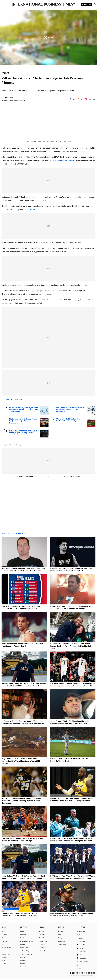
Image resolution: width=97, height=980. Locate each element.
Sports (3, 963)
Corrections (42, 950)
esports (22, 960)
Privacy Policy (43, 943)
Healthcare (23, 940)
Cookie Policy (43, 947)
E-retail (22, 934)
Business (4, 943)
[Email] (90, 99)
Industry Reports (25, 969)
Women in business (26, 956)
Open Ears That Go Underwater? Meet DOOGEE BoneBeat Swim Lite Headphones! (70, 411)
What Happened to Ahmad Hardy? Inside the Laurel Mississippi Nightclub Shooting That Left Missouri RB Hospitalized (22, 803)
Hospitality (23, 937)
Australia (60, 934)
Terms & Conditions (45, 940)
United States (62, 947)
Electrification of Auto (26, 943)
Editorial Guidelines (72, 479)
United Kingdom (63, 943)
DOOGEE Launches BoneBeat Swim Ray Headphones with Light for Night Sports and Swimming (24, 411)
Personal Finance (7, 950)
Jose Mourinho (55, 163)
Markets (4, 940)
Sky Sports (31, 212)
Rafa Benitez (70, 163)
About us (42, 934)
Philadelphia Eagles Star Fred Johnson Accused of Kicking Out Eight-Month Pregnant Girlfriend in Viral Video (70, 648)
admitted (32, 199)
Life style (4, 960)
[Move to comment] (94, 99)
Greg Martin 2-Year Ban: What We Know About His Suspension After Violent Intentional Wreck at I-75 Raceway (21, 763)
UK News (4, 937)
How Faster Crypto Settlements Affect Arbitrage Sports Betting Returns (23, 434)
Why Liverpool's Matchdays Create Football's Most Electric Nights (69, 422)
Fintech (22, 966)
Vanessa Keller (9, 97)
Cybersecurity (24, 950)
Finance (23, 947)
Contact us (42, 937)
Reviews (4, 966)
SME (3, 947)
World (3, 934)
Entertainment (6, 956)
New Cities (23, 963)
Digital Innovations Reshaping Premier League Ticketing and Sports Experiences (23, 423)
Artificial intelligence (26, 953)
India (59, 937)
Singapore (61, 940)
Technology (5, 953)
